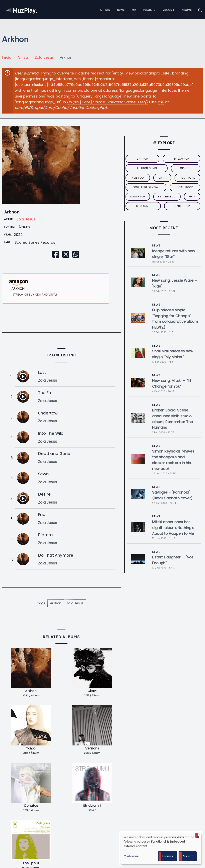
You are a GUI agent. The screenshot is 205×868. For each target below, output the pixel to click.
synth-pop (182, 206)
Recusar (168, 856)
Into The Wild (51, 433)
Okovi (92, 691)
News (121, 10)
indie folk (138, 178)
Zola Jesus (44, 57)
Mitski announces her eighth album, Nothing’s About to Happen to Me (173, 528)
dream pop (181, 159)
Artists (105, 10)
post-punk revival (146, 187)
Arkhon (56, 603)
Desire (44, 494)
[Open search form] (200, 10)
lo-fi (162, 178)
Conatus (31, 806)
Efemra (45, 535)
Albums (187, 10)
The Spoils (31, 863)
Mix (134, 10)
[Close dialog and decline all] (198, 835)
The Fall (46, 393)
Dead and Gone (54, 454)
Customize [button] (131, 856)
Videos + (168, 10)
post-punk (187, 178)
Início (7, 57)
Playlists (149, 10)
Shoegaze (143, 206)
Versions (92, 748)
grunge (186, 168)
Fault (43, 515)
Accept (188, 856)
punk (192, 197)
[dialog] (161, 848)
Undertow (48, 413)
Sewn (43, 474)
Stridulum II (92, 806)
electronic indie (146, 168)
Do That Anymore (56, 555)
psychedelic (167, 197)
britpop (142, 159)
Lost (42, 372)
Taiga (31, 748)
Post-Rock (185, 187)
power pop (138, 197)
